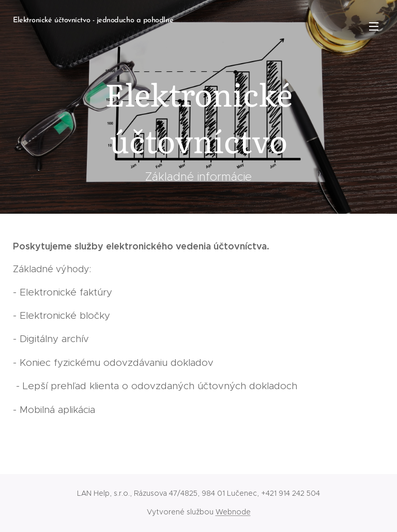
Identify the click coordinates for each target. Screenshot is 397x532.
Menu (374, 26)
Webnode (233, 512)
